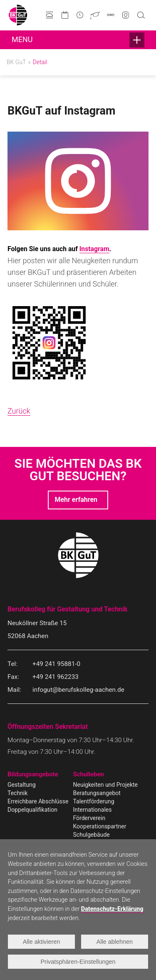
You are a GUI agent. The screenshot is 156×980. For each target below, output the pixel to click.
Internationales (93, 810)
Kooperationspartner (100, 826)
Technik (17, 793)
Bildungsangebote (33, 774)
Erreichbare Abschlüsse (38, 801)
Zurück (19, 411)
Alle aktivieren (42, 942)
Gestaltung (22, 785)
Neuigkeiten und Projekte (106, 785)
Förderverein (89, 818)
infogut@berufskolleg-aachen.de (78, 690)
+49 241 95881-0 (56, 664)
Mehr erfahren (76, 500)
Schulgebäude (92, 835)
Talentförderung (94, 801)
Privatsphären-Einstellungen (78, 962)
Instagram (94, 249)
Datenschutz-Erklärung (112, 909)
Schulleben (89, 774)
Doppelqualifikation (32, 810)
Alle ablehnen (115, 942)
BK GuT (16, 62)
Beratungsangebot (97, 793)
